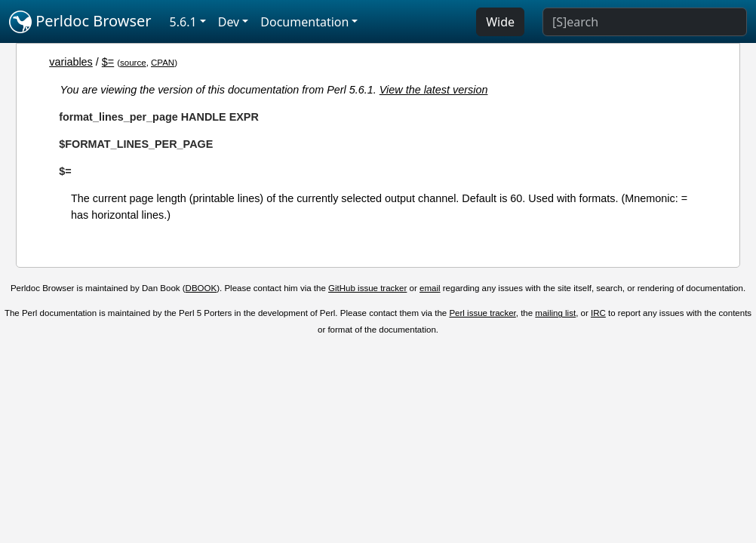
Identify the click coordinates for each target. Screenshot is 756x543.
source (133, 63)
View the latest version (434, 90)
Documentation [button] (304, 22)
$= (108, 62)
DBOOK (201, 288)
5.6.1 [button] (183, 22)
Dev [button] (229, 22)
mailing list (555, 313)
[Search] (645, 22)
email (430, 288)
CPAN (163, 63)
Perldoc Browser (80, 22)
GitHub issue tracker (367, 288)
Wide (500, 22)
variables (71, 62)
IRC (598, 313)
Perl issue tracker (482, 313)
